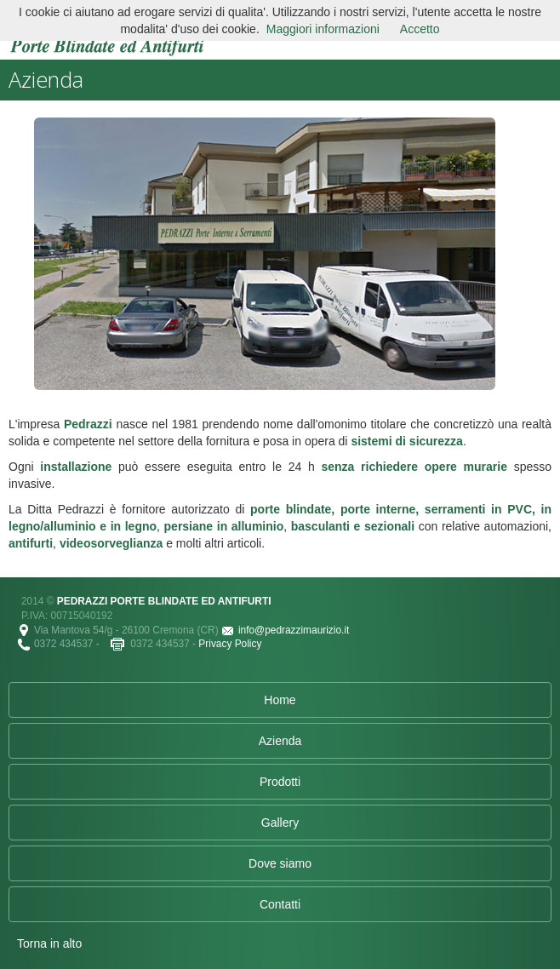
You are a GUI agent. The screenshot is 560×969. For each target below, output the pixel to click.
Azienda (280, 741)
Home (280, 700)
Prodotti (280, 782)
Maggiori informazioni (323, 29)
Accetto (420, 29)
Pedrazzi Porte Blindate (107, 32)
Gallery (280, 823)
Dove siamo (280, 863)
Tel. (26, 645)
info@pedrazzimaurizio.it (294, 630)
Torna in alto (49, 943)
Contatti (280, 904)
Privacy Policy (230, 644)
